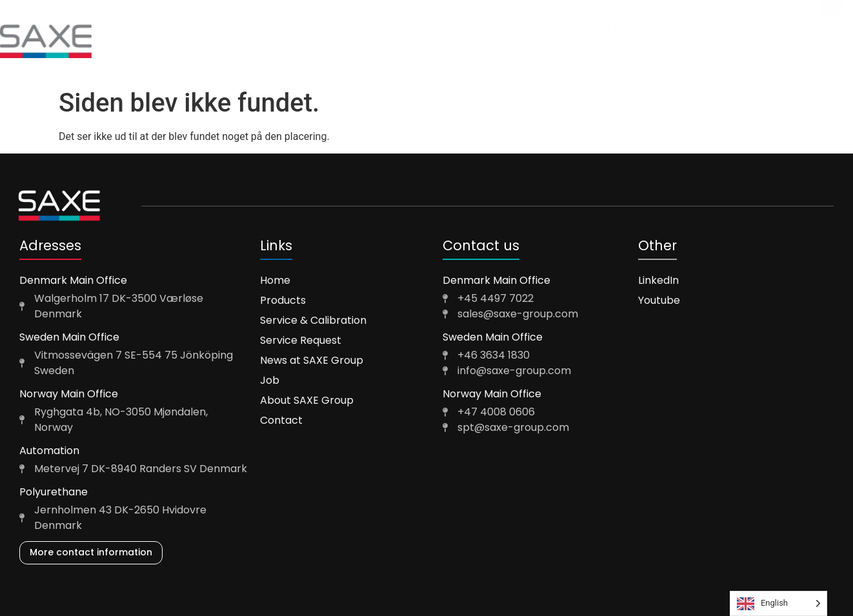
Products (192, 29)
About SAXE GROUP (628, 29)
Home (117, 29)
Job (539, 29)
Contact (736, 29)
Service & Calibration (306, 29)
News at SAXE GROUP (446, 29)
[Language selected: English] (778, 603)
